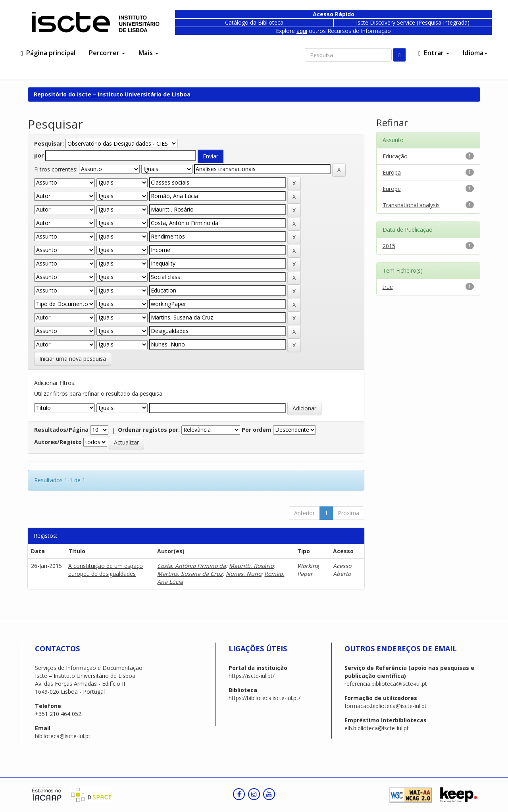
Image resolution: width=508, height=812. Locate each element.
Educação (395, 156)
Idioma (475, 53)
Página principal (48, 53)
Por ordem (257, 430)
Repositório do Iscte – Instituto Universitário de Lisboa (112, 94)
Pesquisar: (49, 143)
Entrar (434, 53)
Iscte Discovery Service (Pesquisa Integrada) (413, 22)
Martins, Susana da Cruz (190, 574)
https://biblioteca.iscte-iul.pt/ (265, 698)
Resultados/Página (61, 430)
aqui (302, 31)
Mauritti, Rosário (251, 566)
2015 (389, 246)
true (388, 287)
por (39, 155)
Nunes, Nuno (243, 574)
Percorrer (107, 53)
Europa (392, 172)
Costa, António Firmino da (191, 566)
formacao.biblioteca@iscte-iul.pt (386, 706)
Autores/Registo (58, 442)
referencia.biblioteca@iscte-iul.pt (386, 684)
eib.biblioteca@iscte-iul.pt (377, 728)
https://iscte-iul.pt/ (252, 676)
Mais (148, 53)
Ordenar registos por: (149, 430)
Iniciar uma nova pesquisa (73, 359)
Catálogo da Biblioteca (254, 22)
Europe (392, 189)
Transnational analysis (411, 205)
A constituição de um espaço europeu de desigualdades (106, 570)
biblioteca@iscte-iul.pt (63, 736)
